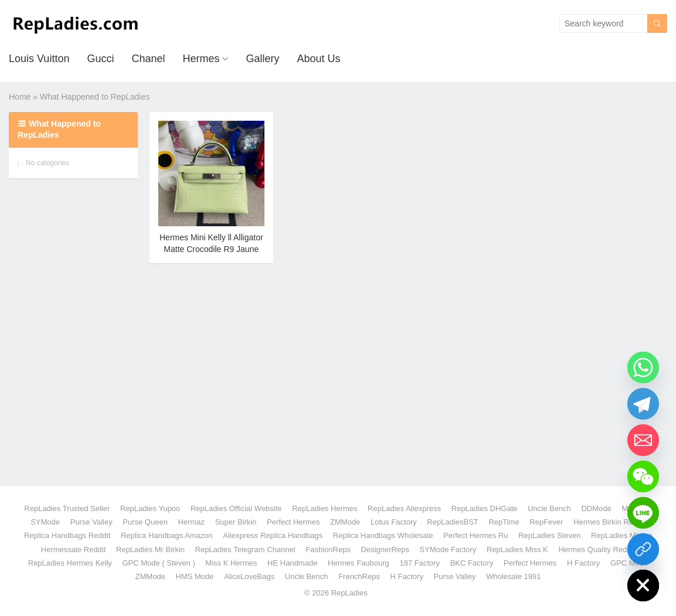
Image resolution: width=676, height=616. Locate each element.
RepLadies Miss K (517, 549)
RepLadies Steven (549, 535)
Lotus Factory (394, 522)
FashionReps (328, 549)
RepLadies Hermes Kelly (70, 563)
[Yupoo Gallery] (643, 549)
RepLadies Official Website (236, 508)
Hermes (201, 59)
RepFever (546, 522)
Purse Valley (91, 522)
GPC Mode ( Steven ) (158, 563)
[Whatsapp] (643, 367)
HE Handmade (292, 563)
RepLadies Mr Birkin (150, 549)
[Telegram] (643, 404)
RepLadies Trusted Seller (67, 508)
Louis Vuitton (39, 59)
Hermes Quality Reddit (597, 549)
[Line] (643, 513)
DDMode (596, 508)
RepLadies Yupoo (150, 508)
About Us (319, 59)
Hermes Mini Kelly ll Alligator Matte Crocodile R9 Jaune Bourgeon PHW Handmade (211, 249)
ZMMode (345, 522)
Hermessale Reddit (74, 549)
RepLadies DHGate (485, 508)
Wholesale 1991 (513, 576)
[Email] (643, 440)
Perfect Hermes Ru (476, 535)
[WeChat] (643, 477)
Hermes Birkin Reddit (609, 522)
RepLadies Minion (621, 535)
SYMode (45, 522)
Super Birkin (236, 522)
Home (20, 97)
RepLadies (349, 593)
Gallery (262, 59)
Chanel (148, 59)
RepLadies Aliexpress (404, 508)
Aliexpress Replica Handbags (273, 535)
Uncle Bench (549, 508)
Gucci (100, 59)
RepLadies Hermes (325, 508)
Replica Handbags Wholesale (383, 535)
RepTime (504, 522)
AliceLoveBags (249, 576)
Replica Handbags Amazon (167, 535)
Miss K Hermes (231, 563)
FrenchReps (359, 576)
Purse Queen (145, 522)
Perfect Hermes (293, 522)
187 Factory (419, 563)
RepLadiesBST (452, 522)
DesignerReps (385, 549)
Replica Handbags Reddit (67, 535)
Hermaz (192, 522)
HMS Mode (195, 576)
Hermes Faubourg (359, 563)
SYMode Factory (448, 549)
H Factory (583, 563)
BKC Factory (472, 563)
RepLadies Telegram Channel (245, 549)
